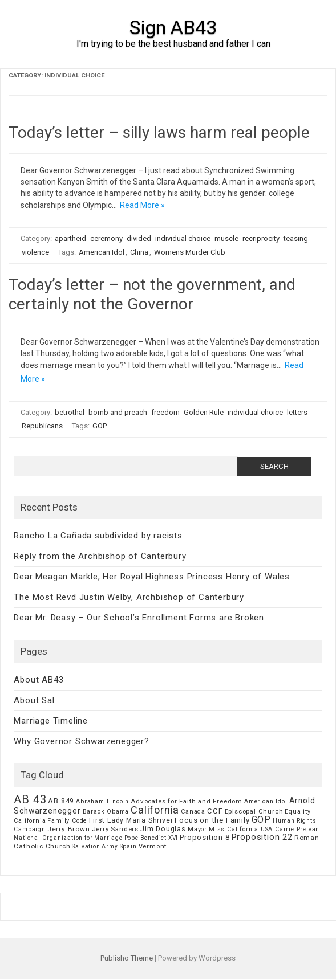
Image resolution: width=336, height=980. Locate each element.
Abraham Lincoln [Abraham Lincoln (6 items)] (102, 801)
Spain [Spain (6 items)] (128, 846)
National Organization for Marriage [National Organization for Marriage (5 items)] (68, 838)
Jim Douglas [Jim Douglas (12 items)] (163, 829)
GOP (100, 426)
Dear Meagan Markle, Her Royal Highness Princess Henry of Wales (152, 577)
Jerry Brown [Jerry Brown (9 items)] (69, 829)
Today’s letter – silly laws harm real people (159, 132)
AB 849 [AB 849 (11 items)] (61, 801)
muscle (226, 238)
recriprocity (261, 238)
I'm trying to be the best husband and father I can (173, 44)
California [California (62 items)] (155, 810)
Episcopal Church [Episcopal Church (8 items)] (254, 811)
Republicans (42, 426)
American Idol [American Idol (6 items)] (266, 801)
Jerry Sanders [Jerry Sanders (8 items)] (115, 829)
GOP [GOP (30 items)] (261, 820)
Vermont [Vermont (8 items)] (153, 846)
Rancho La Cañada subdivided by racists (98, 536)
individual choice (183, 238)
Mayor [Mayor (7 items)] (197, 829)
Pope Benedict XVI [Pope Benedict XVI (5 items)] (151, 838)
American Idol (102, 252)
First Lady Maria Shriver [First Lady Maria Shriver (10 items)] (131, 820)
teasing (296, 238)
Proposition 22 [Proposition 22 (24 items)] (262, 837)
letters (297, 412)
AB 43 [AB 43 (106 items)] (30, 799)
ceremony (106, 238)
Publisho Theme (127, 958)
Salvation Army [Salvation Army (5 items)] (95, 846)
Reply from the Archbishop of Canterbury (100, 556)
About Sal (34, 700)
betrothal (70, 412)
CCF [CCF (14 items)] (215, 811)
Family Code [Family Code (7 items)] (67, 821)
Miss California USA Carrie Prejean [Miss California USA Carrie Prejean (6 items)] (264, 829)
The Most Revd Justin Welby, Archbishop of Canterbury (129, 597)
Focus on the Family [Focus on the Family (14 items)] (212, 820)
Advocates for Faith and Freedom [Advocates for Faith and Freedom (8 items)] (187, 801)
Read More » (142, 205)
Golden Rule (204, 412)
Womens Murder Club (190, 252)
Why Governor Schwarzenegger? (81, 741)
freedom (165, 412)
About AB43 (39, 680)
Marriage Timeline (51, 721)
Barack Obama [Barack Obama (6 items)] (106, 812)
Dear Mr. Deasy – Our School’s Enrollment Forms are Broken (139, 618)
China (139, 252)
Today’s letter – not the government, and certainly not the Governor (152, 294)
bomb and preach (118, 412)
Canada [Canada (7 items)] (193, 812)
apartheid (70, 238)
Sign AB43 (173, 27)
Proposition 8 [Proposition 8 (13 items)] (205, 837)
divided (139, 238)
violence (35, 252)
